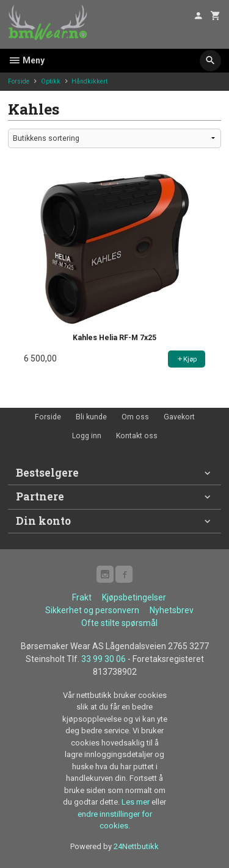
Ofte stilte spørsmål (119, 623)
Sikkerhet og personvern (92, 610)
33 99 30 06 (104, 659)
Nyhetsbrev (172, 610)
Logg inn (87, 436)
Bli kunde (91, 417)
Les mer (136, 802)
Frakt (82, 597)
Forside (19, 81)
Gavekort (179, 417)
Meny (26, 60)
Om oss (135, 417)
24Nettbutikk (136, 846)
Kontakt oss (137, 436)
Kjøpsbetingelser (134, 597)
